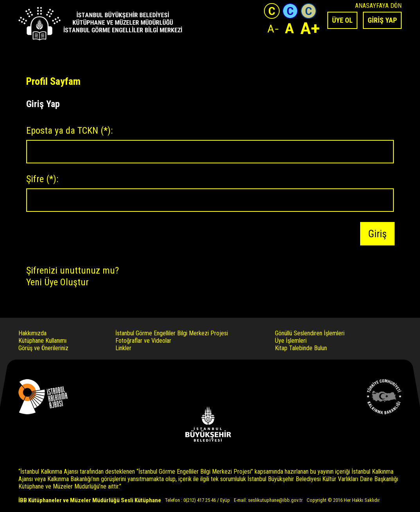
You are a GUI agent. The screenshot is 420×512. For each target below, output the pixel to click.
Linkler (123, 348)
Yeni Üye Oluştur (57, 282)
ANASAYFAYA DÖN (378, 6)
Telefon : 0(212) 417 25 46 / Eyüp (197, 500)
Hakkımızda (32, 333)
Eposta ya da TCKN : (69, 131)
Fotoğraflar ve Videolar (143, 341)
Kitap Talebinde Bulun (301, 348)
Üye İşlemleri (291, 341)
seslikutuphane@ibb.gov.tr (275, 500)
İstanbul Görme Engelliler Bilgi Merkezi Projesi (172, 333)
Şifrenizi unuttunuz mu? (73, 270)
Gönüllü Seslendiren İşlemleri (310, 333)
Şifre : (42, 179)
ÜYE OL (342, 20)
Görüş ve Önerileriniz (43, 348)
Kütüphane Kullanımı (42, 341)
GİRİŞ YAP (382, 20)
